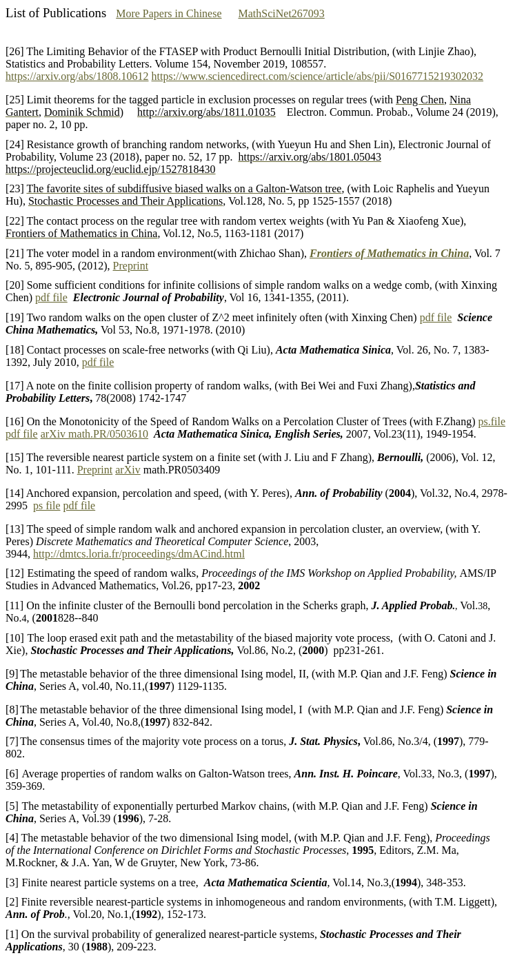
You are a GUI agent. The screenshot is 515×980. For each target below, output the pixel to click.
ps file (47, 506)
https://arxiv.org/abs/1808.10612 (77, 76)
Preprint (131, 266)
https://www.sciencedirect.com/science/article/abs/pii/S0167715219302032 (318, 76)
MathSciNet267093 (282, 13)
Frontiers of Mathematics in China (389, 253)
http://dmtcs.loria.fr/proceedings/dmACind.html (139, 554)
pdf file (51, 297)
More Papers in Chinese (169, 13)
